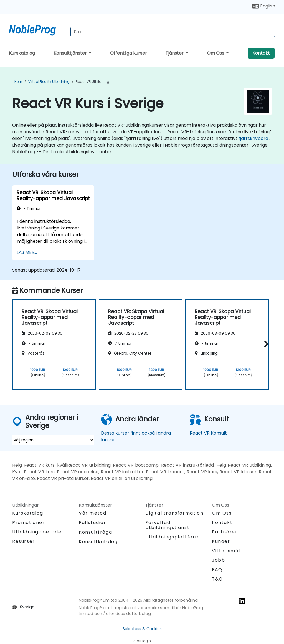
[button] (265, 344)
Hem (18, 82)
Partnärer (225, 532)
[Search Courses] (173, 32)
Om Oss (216, 53)
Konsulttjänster (71, 53)
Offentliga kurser (129, 53)
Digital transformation (174, 513)
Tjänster (175, 53)
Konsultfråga (95, 532)
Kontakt (261, 53)
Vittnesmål (226, 551)
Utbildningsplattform (173, 537)
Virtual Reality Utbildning (49, 82)
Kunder (221, 541)
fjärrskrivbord (253, 138)
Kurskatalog (22, 53)
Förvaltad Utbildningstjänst (167, 525)
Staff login (142, 641)
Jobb (218, 560)
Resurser (24, 541)
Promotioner (29, 522)
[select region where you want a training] (53, 440)
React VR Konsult (208, 433)
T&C (217, 579)
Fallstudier (92, 522)
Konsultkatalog (98, 542)
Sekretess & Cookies (142, 629)
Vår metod (92, 513)
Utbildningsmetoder (38, 532)
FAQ (217, 570)
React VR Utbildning (92, 82)
